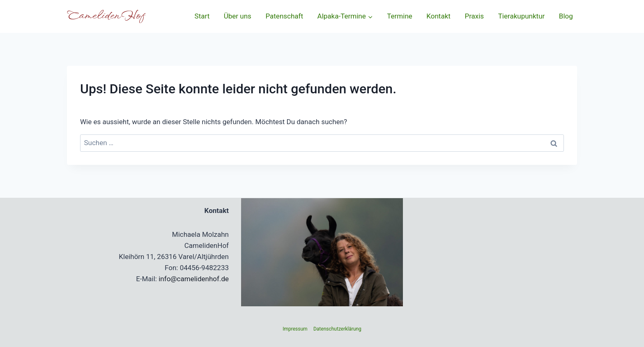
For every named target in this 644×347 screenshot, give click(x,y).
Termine (400, 16)
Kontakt (438, 16)
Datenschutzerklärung (337, 329)
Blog (566, 16)
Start (202, 16)
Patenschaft (284, 16)
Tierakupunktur (522, 16)
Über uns (238, 16)
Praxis (474, 16)
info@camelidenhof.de (194, 279)
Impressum (295, 329)
